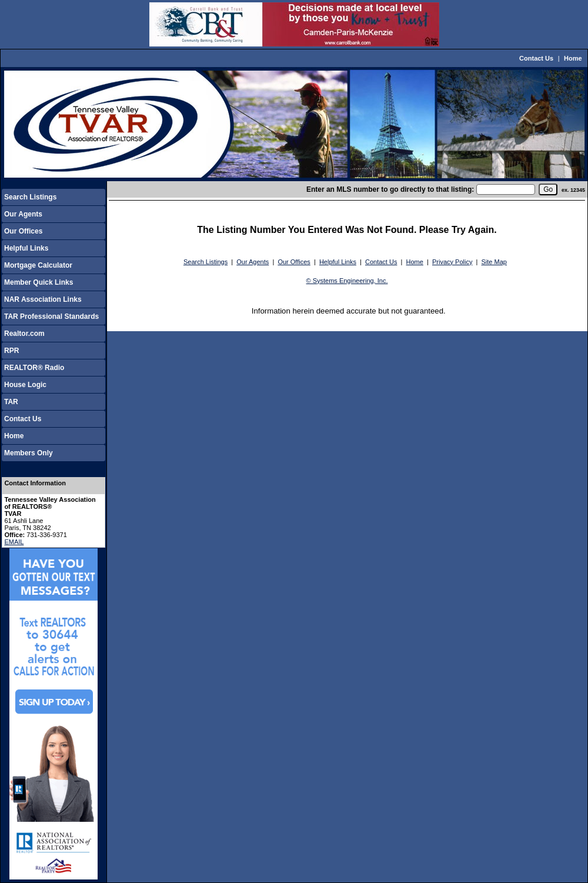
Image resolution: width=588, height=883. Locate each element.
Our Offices (23, 231)
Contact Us (536, 58)
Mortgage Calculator (38, 265)
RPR (11, 351)
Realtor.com (24, 334)
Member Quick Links (39, 282)
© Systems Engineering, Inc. (347, 281)
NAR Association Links (43, 299)
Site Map (494, 262)
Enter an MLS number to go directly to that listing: (390, 189)
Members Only (29, 453)
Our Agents (23, 214)
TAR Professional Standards (51, 316)
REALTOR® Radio (34, 368)
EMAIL (14, 542)
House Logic (25, 385)
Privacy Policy (452, 262)
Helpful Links (26, 248)
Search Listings (30, 197)
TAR (11, 402)
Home (573, 58)
